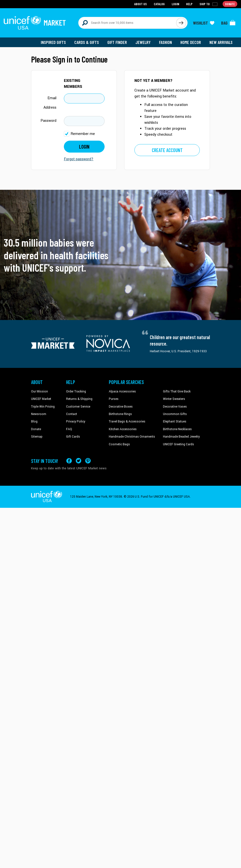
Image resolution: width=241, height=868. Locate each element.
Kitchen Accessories (123, 429)
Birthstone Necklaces (177, 429)
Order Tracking (76, 391)
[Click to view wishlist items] (204, 23)
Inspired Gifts (53, 42)
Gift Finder (117, 42)
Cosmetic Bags (119, 444)
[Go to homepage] (35, 23)
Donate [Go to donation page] (230, 4)
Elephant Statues (175, 421)
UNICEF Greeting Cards (179, 444)
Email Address (50, 103)
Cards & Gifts (87, 42)
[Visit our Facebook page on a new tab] (69, 461)
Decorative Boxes (121, 407)
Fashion (165, 42)
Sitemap (37, 437)
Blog (34, 421)
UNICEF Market (41, 399)
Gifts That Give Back (177, 391)
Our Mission (40, 391)
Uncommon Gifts (175, 414)
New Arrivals (221, 42)
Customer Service (78, 407)
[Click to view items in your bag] (228, 23)
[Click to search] (181, 23)
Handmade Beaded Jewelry (181, 437)
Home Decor (191, 42)
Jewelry (143, 42)
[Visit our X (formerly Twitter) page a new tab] (79, 461)
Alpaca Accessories (122, 391)
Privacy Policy (76, 421)
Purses (114, 399)
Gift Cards (73, 437)
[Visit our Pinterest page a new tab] (88, 461)
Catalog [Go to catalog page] (159, 4)
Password (48, 121)
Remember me (83, 134)
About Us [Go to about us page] (141, 4)
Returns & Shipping (79, 399)
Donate (36, 429)
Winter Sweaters (174, 399)
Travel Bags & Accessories (127, 421)
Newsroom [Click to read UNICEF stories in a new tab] (39, 414)
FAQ (69, 429)
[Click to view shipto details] (209, 4)
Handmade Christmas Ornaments (132, 437)
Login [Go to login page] (175, 4)
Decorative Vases (175, 407)
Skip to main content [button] (120, 0)
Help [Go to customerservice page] (189, 4)
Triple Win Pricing (43, 407)
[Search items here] (127, 23)
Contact (72, 414)
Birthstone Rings (120, 414)
